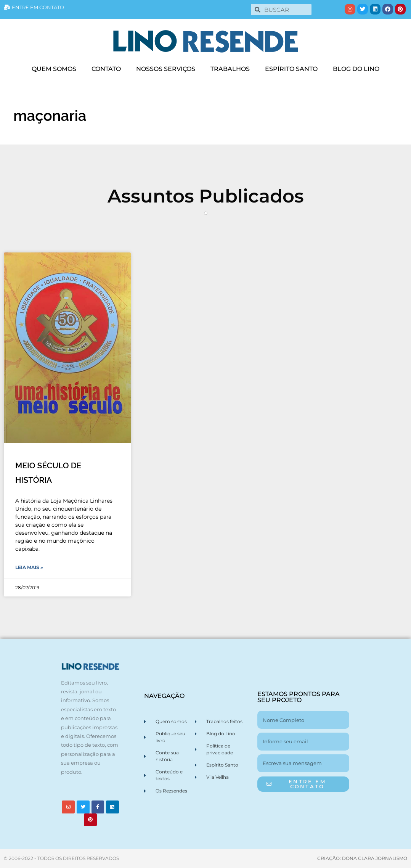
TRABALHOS (230, 69)
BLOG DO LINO (356, 69)
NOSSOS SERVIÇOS (166, 69)
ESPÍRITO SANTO (291, 69)
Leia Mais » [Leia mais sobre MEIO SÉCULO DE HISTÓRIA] (29, 567)
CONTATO (106, 69)
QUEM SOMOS (54, 69)
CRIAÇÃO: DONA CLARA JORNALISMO (362, 858)
